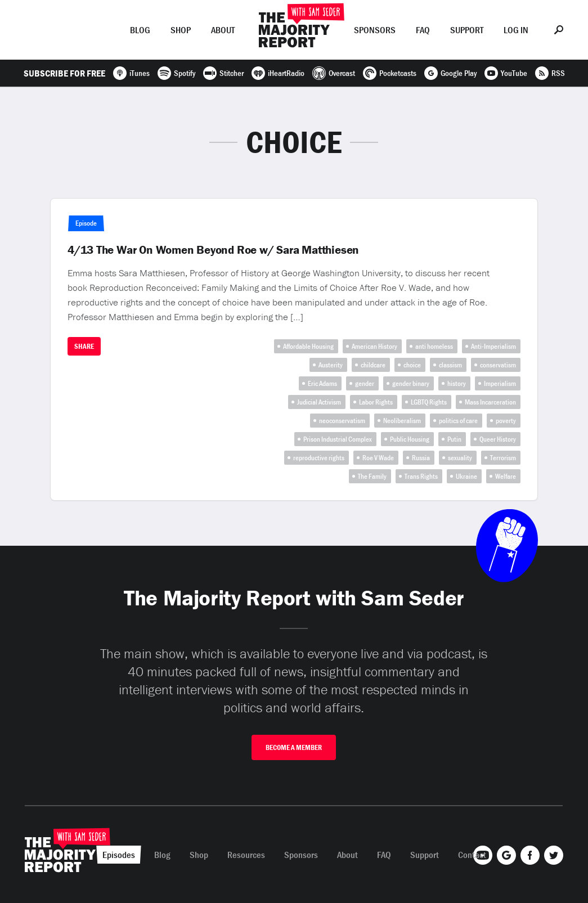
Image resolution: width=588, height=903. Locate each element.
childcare (373, 365)
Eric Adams (322, 383)
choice (412, 365)
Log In (516, 30)
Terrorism (503, 458)
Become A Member (294, 747)
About (223, 30)
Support (467, 30)
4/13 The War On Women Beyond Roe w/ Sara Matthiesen (213, 250)
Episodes (91, 30)
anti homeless (434, 346)
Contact (472, 855)
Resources (246, 855)
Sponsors (375, 30)
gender (365, 383)
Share (84, 346)
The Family (372, 476)
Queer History (498, 439)
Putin (454, 439)
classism (450, 365)
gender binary (411, 383)
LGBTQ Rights (429, 402)
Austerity (331, 365)
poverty (506, 421)
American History (374, 346)
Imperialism (500, 383)
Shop (181, 30)
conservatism (498, 365)
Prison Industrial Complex (338, 439)
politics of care (458, 421)
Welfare (506, 476)
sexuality (460, 458)
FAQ (423, 30)
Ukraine (466, 476)
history (457, 383)
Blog (140, 30)
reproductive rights (319, 458)
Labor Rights (376, 402)
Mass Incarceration (490, 402)
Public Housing (410, 439)
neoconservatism (342, 421)
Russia (421, 458)
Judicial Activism (319, 402)
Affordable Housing (308, 346)
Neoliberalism (402, 421)
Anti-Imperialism (493, 346)
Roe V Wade (378, 458)
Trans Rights (421, 476)
